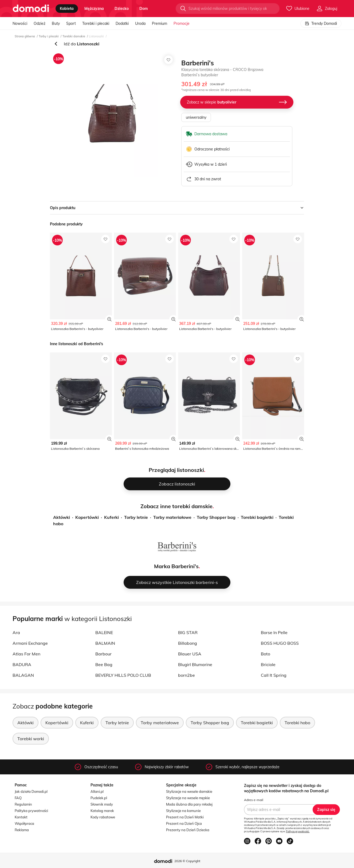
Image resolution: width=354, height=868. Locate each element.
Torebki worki (31, 739)
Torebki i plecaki (96, 23)
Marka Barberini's (176, 566)
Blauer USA (190, 654)
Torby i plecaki (49, 36)
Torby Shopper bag (216, 517)
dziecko (122, 9)
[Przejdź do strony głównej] (31, 9)
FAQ (18, 798)
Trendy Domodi (321, 23)
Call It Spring (274, 675)
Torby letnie (136, 517)
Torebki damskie (74, 36)
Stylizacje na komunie (183, 811)
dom (144, 9)
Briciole (268, 664)
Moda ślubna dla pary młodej (189, 804)
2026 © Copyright (187, 861)
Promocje (182, 23)
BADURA (22, 664)
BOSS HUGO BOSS (280, 643)
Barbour (103, 654)
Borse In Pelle (274, 632)
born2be (186, 675)
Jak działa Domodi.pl (31, 791)
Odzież (40, 23)
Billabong (188, 643)
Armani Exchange (30, 643)
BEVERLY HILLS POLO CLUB (123, 675)
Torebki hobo (297, 723)
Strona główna (25, 36)
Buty (56, 23)
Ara (16, 632)
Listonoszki (96, 36)
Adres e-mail (254, 800)
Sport (71, 23)
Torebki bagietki (257, 517)
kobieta (67, 9)
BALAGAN (23, 675)
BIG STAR (188, 632)
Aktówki (62, 517)
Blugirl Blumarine (195, 664)
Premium (160, 23)
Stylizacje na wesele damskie (189, 791)
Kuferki (111, 517)
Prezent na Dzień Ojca (184, 823)
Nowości (20, 23)
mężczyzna (94, 9)
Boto (265, 654)
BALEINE (104, 632)
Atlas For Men (26, 654)
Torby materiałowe (172, 517)
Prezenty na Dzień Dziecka (188, 830)
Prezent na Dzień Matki (185, 817)
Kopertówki (87, 517)
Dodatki (122, 23)
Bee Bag (104, 664)
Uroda (140, 23)
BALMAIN (105, 643)
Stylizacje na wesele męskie (188, 798)
